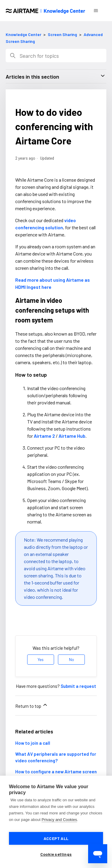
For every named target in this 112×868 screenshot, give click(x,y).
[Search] (56, 56)
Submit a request (78, 686)
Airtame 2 (44, 436)
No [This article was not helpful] (72, 659)
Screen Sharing (62, 34)
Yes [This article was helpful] (41, 659)
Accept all (56, 838)
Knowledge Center (23, 34)
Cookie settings (56, 854)
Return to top (32, 705)
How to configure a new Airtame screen (56, 772)
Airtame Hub (72, 436)
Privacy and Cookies (59, 820)
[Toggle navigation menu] (96, 11)
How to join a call (33, 743)
